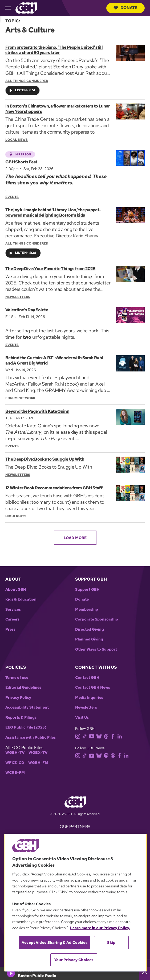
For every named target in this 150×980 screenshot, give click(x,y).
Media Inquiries (89, 698)
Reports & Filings (21, 718)
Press (10, 629)
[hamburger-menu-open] (10, 8)
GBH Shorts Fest (21, 162)
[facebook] (114, 736)
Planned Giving (89, 639)
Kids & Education (21, 599)
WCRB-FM (15, 773)
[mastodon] (107, 755)
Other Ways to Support (96, 649)
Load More (75, 538)
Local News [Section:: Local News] (17, 140)
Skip (111, 942)
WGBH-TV (15, 753)
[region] (76, 903)
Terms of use (17, 678)
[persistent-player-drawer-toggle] (144, 973)
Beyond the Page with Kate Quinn (37, 411)
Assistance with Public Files (31, 737)
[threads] (107, 736)
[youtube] (93, 736)
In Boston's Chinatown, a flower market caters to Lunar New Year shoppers (58, 109)
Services (13, 609)
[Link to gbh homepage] (26, 8)
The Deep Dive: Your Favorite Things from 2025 (50, 269)
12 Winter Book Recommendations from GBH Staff (54, 488)
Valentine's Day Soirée (27, 310)
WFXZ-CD (15, 763)
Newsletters (86, 707)
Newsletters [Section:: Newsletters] (18, 297)
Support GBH (87, 590)
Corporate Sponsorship (97, 619)
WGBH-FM (38, 763)
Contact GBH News (93, 687)
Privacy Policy (18, 698)
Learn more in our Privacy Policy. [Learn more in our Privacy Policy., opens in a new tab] (100, 928)
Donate (125, 8)
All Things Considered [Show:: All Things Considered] (27, 81)
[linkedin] (121, 736)
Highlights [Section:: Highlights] (16, 516)
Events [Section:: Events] (12, 197)
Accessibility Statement (27, 707)
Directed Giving (90, 629)
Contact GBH (87, 678)
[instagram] (79, 736)
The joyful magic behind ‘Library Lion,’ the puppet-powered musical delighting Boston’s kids (53, 212)
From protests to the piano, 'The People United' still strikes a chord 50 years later (54, 50)
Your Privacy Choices (74, 960)
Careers (12, 619)
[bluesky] (100, 736)
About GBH (16, 590)
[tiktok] (86, 736)
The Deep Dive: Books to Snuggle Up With (45, 459)
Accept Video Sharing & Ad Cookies (54, 942)
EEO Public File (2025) (26, 727)
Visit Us (82, 718)
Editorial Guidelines (23, 687)
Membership (87, 609)
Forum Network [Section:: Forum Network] (20, 398)
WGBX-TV (38, 753)
